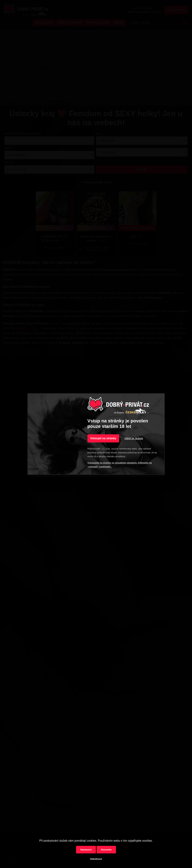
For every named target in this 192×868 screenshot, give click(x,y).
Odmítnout (96, 859)
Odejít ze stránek (134, 438)
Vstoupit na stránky (103, 438)
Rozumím (106, 850)
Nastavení (86, 850)
